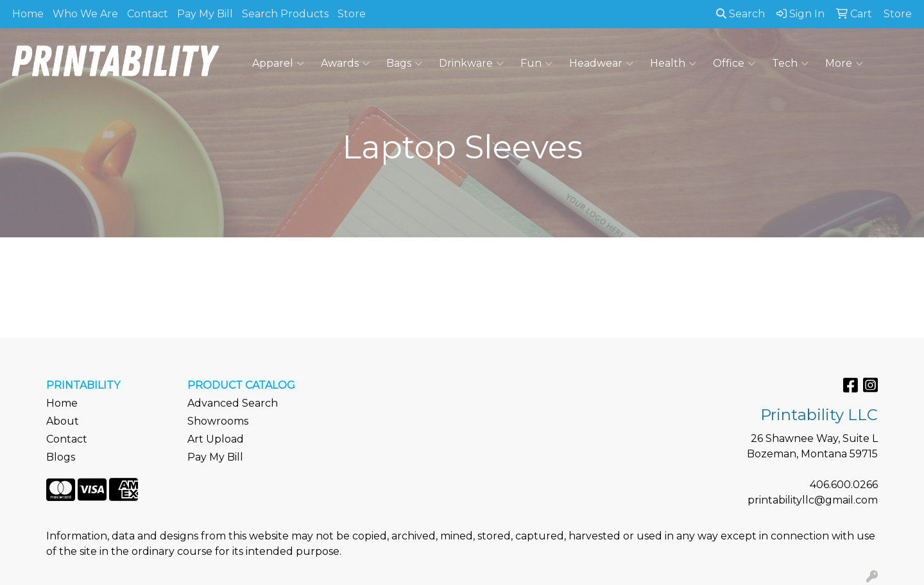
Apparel (278, 64)
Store (352, 14)
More (844, 64)
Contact (148, 14)
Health (673, 64)
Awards (345, 64)
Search (740, 14)
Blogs (61, 457)
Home (28, 14)
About (63, 421)
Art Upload (216, 439)
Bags (404, 64)
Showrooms (218, 421)
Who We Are (85, 14)
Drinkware (471, 64)
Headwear (601, 64)
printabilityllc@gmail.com (813, 500)
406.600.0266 (844, 485)
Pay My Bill (205, 14)
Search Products (285, 14)
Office (734, 64)
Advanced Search (233, 403)
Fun (536, 64)
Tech (790, 64)
